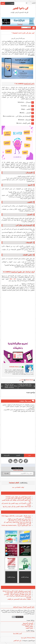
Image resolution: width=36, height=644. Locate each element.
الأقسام (18, 455)
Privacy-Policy (31, 638)
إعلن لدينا (24, 638)
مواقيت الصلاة (29, 626)
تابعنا (29, 455)
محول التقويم (29, 628)
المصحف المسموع (28, 623)
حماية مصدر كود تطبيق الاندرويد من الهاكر (19, 519)
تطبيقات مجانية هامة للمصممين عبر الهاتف (19, 599)
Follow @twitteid (18, 470)
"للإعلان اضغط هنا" (14, 483)
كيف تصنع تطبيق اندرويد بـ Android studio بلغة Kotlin (16, 525)
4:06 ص (21, 380)
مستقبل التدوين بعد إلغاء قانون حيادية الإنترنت (18, 498)
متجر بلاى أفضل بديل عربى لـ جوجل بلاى (20, 521)
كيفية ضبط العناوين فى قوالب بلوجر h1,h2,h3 (18, 497)
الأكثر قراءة (7, 455)
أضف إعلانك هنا (17, 634)
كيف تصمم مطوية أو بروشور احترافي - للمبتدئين (17, 594)
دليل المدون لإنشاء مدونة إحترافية (24, 607)
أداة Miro (13, 279)
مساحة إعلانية (25, 577)
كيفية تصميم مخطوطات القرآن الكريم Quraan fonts (17, 591)
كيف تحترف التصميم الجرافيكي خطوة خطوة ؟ (18, 593)
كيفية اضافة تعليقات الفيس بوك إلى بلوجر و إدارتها (17, 506)
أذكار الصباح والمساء (27, 625)
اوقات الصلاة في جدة (18, 487)
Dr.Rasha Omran (14, 367)
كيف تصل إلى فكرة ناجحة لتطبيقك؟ (23, 33)
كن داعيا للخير (20, 8)
